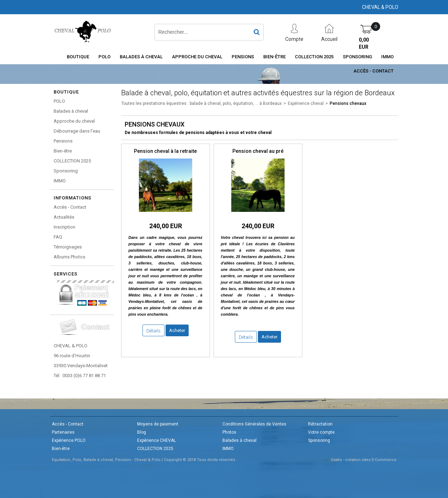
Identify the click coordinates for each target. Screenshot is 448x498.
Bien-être (274, 57)
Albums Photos (69, 257)
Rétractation (320, 424)
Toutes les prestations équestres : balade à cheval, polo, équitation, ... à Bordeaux (201, 103)
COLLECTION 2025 (314, 57)
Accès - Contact (374, 71)
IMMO (387, 57)
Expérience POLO (69, 440)
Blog (142, 432)
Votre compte (321, 432)
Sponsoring (357, 57)
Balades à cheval (141, 57)
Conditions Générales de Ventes (254, 424)
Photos (229, 432)
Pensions (243, 57)
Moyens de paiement (158, 424)
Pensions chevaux (348, 103)
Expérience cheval (306, 103)
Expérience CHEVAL (156, 440)
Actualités (64, 217)
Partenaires (63, 432)
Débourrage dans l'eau (77, 131)
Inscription (64, 227)
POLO (104, 57)
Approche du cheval (197, 57)
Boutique (78, 57)
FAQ (58, 237)
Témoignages (68, 247)
